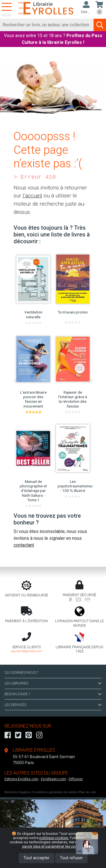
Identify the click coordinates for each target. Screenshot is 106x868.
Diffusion (76, 779)
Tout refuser (71, 858)
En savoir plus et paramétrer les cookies (59, 844)
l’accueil (32, 196)
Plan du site (87, 792)
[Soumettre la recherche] (100, 25)
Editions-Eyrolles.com (21, 779)
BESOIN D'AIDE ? (53, 694)
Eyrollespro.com (54, 779)
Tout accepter (36, 858)
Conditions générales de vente (54, 792)
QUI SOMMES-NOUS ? (21, 673)
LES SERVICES (53, 705)
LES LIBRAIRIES (53, 683)
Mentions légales (17, 792)
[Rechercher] (47, 25)
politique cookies (54, 838)
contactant (24, 545)
